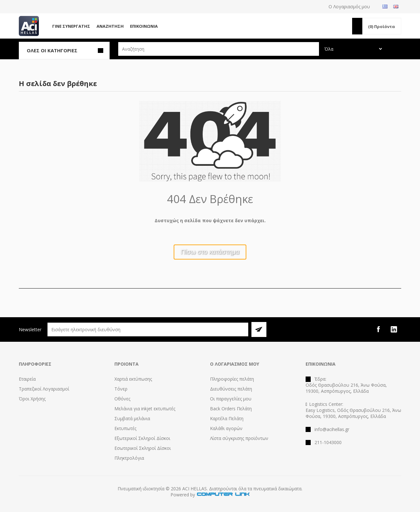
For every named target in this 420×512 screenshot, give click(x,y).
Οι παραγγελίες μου (231, 399)
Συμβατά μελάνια (132, 418)
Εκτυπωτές (125, 428)
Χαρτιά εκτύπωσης (133, 379)
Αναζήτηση (110, 26)
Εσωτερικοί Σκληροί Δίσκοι (143, 448)
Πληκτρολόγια (129, 458)
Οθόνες (122, 399)
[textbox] (219, 49)
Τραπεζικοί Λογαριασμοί (44, 389)
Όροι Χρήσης (32, 399)
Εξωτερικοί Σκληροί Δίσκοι (142, 438)
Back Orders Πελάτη (231, 409)
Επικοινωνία (144, 26)
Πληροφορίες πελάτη (232, 379)
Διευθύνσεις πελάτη (231, 389)
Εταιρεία (27, 379)
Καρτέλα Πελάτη (227, 418)
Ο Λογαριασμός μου (349, 7)
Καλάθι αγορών (226, 428)
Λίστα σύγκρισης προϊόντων (239, 438)
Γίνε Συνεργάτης (71, 26)
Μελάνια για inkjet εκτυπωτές (145, 409)
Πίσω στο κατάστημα (210, 252)
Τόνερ (121, 389)
